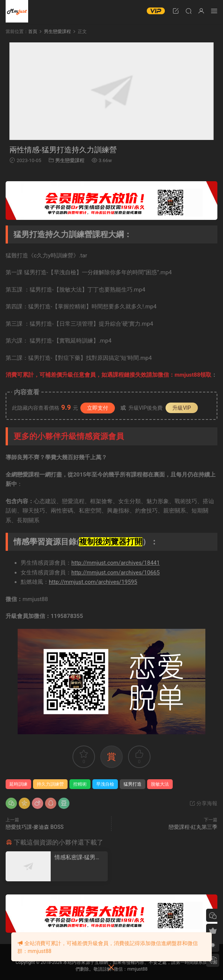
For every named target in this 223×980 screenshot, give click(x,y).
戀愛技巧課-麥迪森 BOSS (35, 827)
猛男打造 (133, 784)
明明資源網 (17, 11)
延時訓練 (18, 784)
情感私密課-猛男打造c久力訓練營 (78, 857)
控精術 (80, 784)
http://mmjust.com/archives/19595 (93, 582)
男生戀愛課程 (70, 160)
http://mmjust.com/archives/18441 (115, 563)
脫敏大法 (160, 784)
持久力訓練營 (50, 784)
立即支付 (98, 408)
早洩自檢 (105, 784)
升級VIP (182, 408)
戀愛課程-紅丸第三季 (193, 827)
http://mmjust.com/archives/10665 (115, 573)
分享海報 (203, 803)
